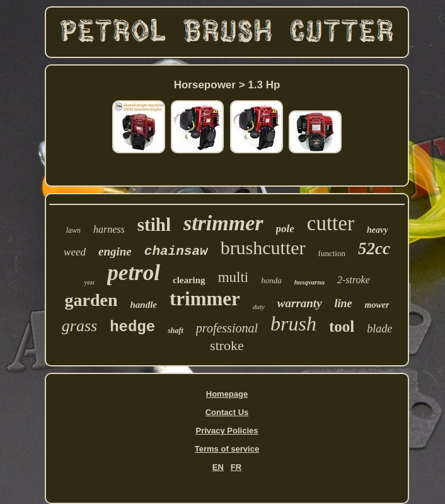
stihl (154, 225)
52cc (374, 249)
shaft (176, 331)
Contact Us (227, 412)
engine (115, 251)
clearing (189, 280)
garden (91, 300)
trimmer (205, 299)
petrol (134, 273)
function (332, 253)
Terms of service (227, 449)
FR (236, 467)
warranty (300, 303)
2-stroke (354, 280)
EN (218, 467)
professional (227, 328)
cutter (331, 223)
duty (259, 307)
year (89, 282)
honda (271, 280)
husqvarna (309, 282)
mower (377, 305)
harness (109, 229)
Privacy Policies (227, 431)
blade (379, 329)
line (344, 303)
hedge (132, 327)
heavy (377, 230)
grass (79, 326)
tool (342, 326)
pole (285, 229)
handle (143, 305)
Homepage (227, 394)
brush (293, 324)
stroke (227, 345)
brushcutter (263, 248)
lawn (73, 230)
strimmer (223, 223)
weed (75, 252)
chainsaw (176, 251)
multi (234, 277)
